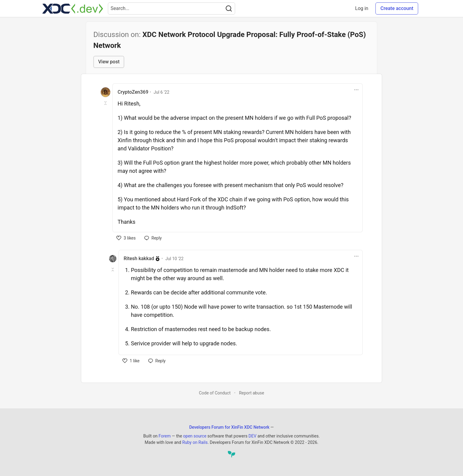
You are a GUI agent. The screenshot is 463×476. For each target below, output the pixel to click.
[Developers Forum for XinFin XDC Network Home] (73, 8)
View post (109, 62)
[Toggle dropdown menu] (356, 90)
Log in (362, 8)
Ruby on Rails (195, 442)
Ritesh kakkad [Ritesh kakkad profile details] (139, 258)
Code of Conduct (215, 393)
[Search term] (172, 8)
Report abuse (252, 393)
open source (195, 436)
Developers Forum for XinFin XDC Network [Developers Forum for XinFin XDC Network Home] (229, 427)
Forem (165, 436)
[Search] (229, 8)
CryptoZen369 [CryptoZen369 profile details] (133, 92)
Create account (397, 8)
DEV (252, 436)
